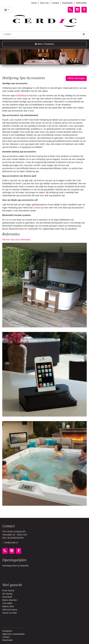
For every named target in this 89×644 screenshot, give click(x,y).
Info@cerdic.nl (11, 543)
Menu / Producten (44, 45)
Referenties (81, 3)
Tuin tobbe (7, 603)
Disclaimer (7, 631)
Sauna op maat (9, 613)
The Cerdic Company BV (14, 531)
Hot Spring (7, 594)
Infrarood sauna (10, 610)
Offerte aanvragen (76, 78)
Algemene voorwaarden (13, 634)
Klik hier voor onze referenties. (17, 240)
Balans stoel (8, 606)
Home (34, 3)
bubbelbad (21, 96)
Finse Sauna (8, 590)
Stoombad (7, 597)
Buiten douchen (10, 600)
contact (37, 208)
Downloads (67, 3)
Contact (55, 3)
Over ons (44, 3)
